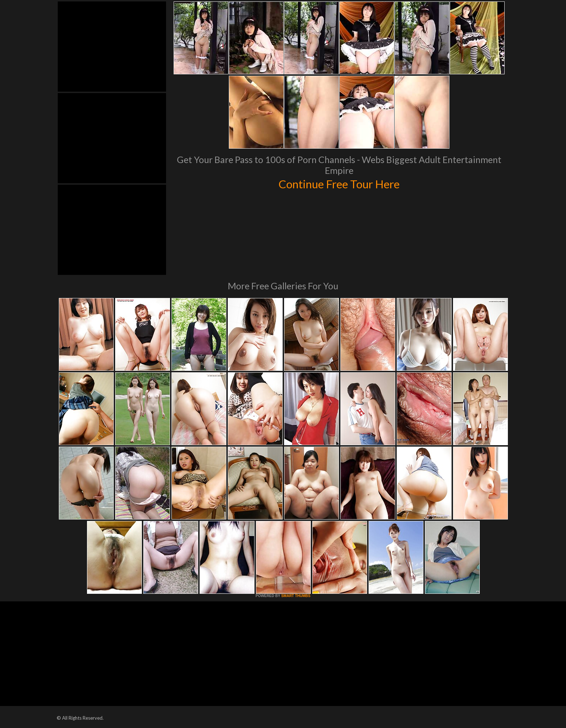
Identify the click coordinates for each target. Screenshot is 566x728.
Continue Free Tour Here (339, 183)
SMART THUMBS (296, 596)
